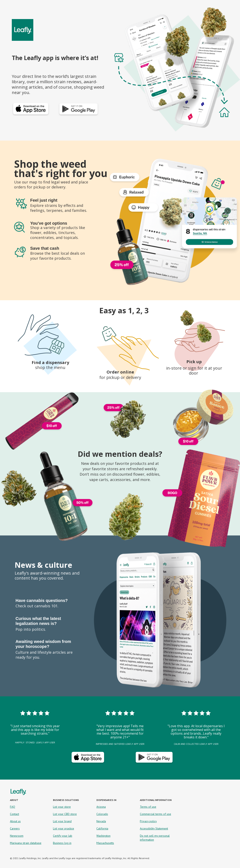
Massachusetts (105, 843)
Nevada (101, 821)
